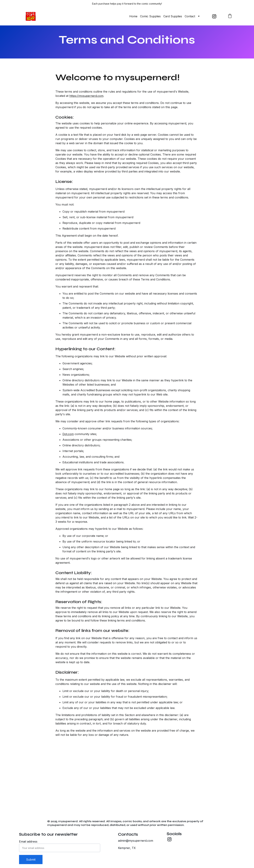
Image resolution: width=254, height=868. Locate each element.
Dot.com (68, 450)
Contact (190, 16)
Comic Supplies (150, 16)
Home (133, 16)
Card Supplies (173, 16)
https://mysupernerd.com (86, 112)
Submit (31, 860)
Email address (28, 841)
